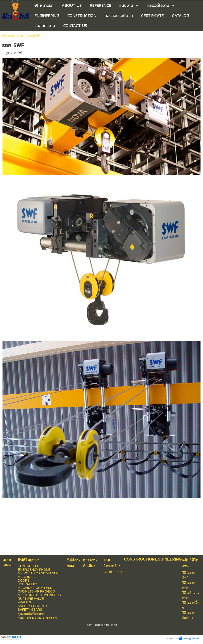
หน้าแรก (8, 36)
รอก (20, 36)
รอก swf (16, 53)
